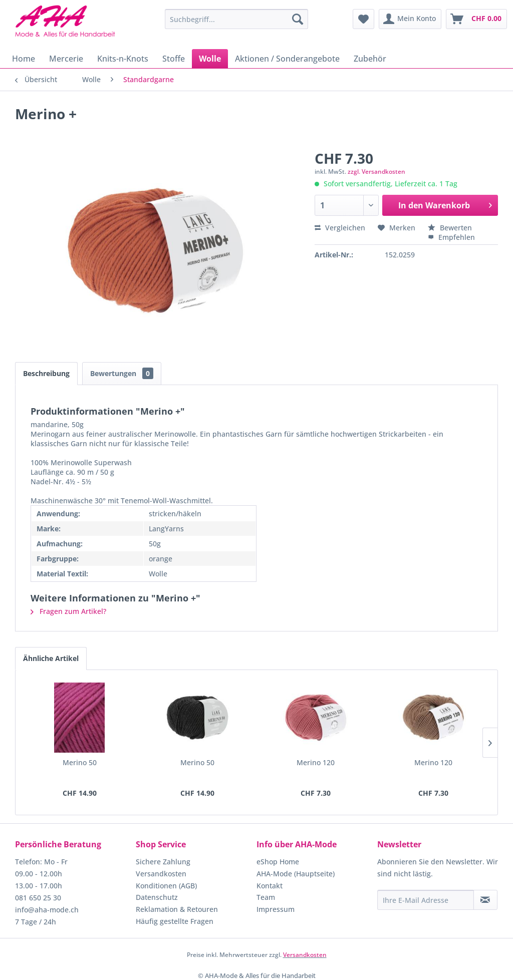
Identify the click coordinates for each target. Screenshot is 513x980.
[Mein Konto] (410, 19)
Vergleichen (340, 228)
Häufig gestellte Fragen (175, 921)
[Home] (24, 59)
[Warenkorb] (476, 19)
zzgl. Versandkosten (376, 172)
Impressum (276, 909)
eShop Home (278, 862)
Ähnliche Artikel (51, 658)
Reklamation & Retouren (177, 909)
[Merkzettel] (363, 19)
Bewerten (450, 228)
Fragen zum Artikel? (68, 611)
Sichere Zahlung (163, 862)
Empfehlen (451, 237)
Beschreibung (46, 373)
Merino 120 (316, 762)
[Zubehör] (370, 59)
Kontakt (270, 886)
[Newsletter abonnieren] (485, 900)
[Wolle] (210, 59)
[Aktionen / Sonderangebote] (287, 59)
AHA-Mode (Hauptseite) (296, 874)
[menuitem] (237, 19)
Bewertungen (122, 373)
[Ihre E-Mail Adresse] (426, 900)
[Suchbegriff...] (237, 19)
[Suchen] (298, 19)
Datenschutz (157, 897)
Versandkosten (161, 874)
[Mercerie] (66, 59)
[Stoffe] (174, 59)
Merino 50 (80, 762)
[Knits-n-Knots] (123, 59)
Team (266, 897)
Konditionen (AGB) (166, 886)
